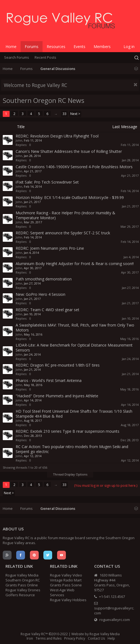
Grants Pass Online (22, 585)
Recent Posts (45, 57)
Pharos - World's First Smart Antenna (49, 380)
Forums (32, 47)
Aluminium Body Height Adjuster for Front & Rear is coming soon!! (75, 264)
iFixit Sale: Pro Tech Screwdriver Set (47, 182)
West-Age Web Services (62, 592)
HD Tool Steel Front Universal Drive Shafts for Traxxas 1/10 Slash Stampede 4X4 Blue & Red (74, 414)
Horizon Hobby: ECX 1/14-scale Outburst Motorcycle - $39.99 (70, 197)
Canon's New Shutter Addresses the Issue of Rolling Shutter (69, 151)
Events (79, 47)
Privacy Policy (75, 638)
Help (111, 638)
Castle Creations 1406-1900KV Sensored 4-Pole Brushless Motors (74, 167)
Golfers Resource (20, 595)
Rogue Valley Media (22, 575)
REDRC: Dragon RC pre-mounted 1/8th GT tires (58, 365)
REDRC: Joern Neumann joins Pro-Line (50, 248)
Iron (30, 638)
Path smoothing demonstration (44, 279)
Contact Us (96, 638)
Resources (56, 47)
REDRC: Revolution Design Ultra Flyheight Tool (57, 136)
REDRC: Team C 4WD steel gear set (47, 310)
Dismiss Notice (135, 85)
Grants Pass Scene (66, 585)
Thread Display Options (70, 474)
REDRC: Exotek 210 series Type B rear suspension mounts (68, 431)
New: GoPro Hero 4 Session (40, 294)
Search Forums (17, 57)
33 (65, 114)
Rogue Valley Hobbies (68, 600)
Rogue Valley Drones (23, 590)
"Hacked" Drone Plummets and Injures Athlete (57, 396)
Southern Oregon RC (23, 580)
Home (11, 47)
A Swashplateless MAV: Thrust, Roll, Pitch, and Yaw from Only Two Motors (75, 327)
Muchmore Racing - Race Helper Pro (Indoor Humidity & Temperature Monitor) (65, 215)
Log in (129, 47)
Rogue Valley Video (66, 575)
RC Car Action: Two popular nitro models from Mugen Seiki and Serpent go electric (72, 449)
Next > (75, 114)
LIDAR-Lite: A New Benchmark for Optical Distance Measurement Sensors (74, 348)
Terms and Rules (49, 638)
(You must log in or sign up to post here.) (106, 486)
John (19, 140)
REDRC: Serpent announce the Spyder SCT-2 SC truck (63, 233)
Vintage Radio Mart (66, 580)
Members (102, 47)
